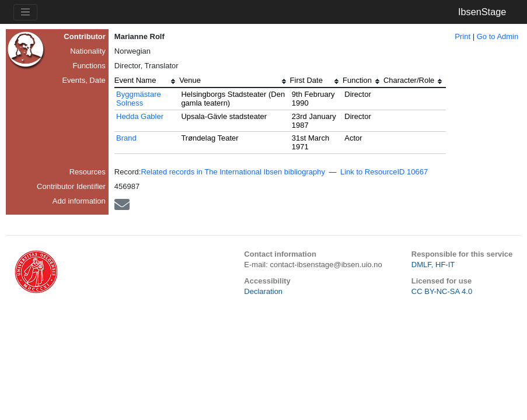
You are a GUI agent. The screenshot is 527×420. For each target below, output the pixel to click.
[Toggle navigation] (25, 12)
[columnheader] (147, 82)
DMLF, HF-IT (433, 265)
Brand (126, 138)
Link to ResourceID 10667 (384, 172)
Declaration (263, 291)
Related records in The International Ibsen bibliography (233, 172)
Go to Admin (498, 36)
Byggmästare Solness (139, 99)
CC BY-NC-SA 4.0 (442, 291)
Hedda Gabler (140, 116)
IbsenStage (482, 12)
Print (463, 36)
